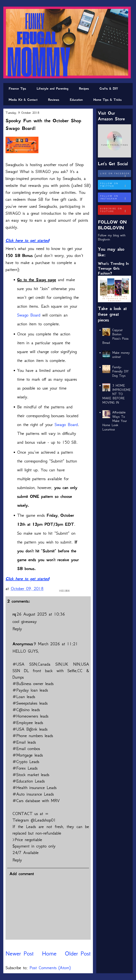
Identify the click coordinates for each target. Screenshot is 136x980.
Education (76, 100)
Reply (17, 629)
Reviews (54, 100)
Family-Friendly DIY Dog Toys (120, 371)
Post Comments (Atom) (50, 968)
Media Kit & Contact (23, 100)
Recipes (84, 89)
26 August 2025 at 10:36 (41, 614)
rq (14, 614)
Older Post (78, 953)
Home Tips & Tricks (107, 100)
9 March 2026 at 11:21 (56, 644)
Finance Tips (17, 89)
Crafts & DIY (109, 89)
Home (49, 953)
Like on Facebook (115, 175)
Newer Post (20, 953)
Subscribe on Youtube (115, 210)
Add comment (22, 874)
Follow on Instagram (115, 197)
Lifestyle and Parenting (53, 89)
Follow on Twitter (115, 185)
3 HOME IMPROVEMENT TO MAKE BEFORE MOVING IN (116, 394)
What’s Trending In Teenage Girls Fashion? (113, 268)
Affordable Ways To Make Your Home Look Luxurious (115, 421)
